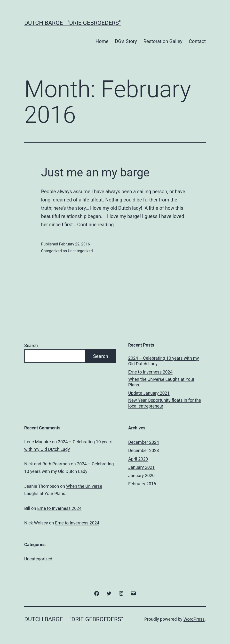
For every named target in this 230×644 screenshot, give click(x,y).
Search (31, 345)
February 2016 (142, 484)
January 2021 (141, 467)
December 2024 (144, 442)
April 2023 (138, 459)
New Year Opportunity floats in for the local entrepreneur (165, 403)
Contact (197, 41)
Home (102, 41)
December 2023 (144, 450)
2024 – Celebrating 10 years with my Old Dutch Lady (164, 361)
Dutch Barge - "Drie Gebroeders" (72, 23)
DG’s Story (126, 41)
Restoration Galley (163, 41)
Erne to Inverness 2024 (150, 372)
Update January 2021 (149, 393)
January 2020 (141, 475)
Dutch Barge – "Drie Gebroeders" (74, 619)
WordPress (194, 619)
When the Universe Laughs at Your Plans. (161, 382)
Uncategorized (80, 251)
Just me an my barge (95, 172)
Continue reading (96, 225)
